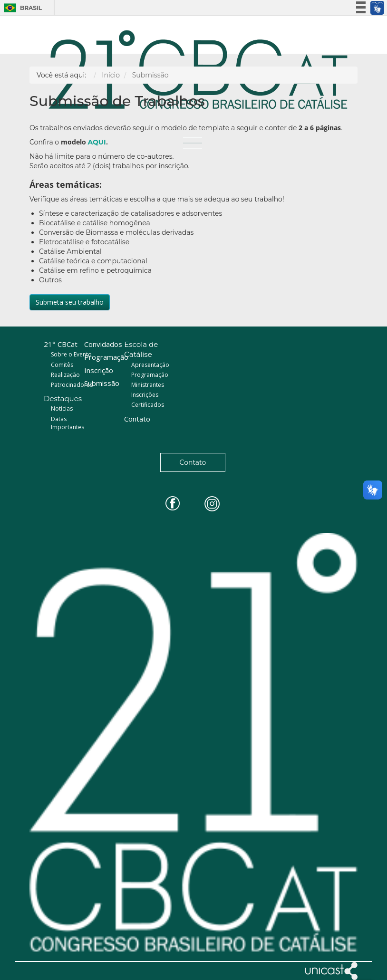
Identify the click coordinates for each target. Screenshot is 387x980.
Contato (137, 419)
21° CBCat (61, 344)
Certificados (148, 405)
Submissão (102, 383)
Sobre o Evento (71, 354)
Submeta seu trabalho (70, 302)
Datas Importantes (68, 423)
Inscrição (99, 370)
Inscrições (145, 395)
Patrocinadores (72, 385)
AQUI (97, 142)
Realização (65, 375)
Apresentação (150, 365)
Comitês (62, 365)
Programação (106, 357)
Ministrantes (148, 385)
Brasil (20, 8)
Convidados (103, 344)
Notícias (62, 408)
